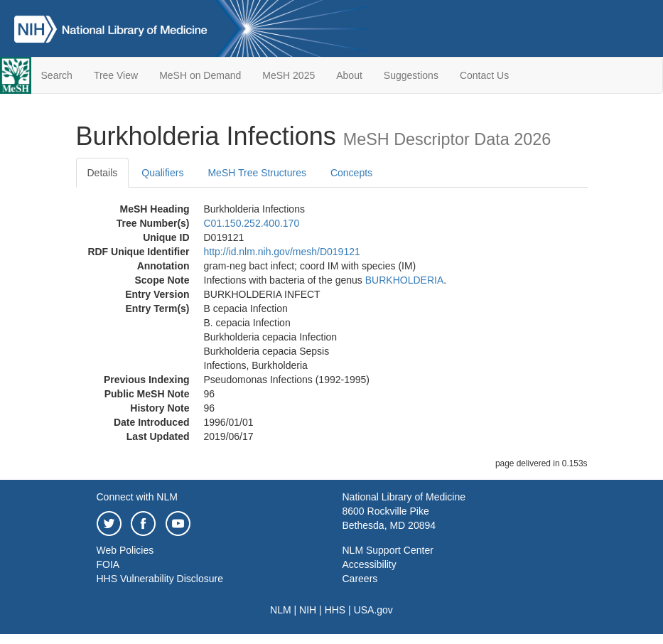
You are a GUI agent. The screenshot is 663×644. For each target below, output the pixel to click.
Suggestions (411, 75)
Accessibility (370, 564)
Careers (360, 579)
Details (103, 173)
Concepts (351, 173)
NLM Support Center (388, 550)
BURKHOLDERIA (404, 280)
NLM (281, 610)
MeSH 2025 (289, 75)
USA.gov (373, 610)
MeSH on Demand (200, 75)
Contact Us (484, 75)
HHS (335, 610)
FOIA (108, 564)
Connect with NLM (137, 497)
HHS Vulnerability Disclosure (160, 579)
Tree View (116, 75)
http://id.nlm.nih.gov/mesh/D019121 (282, 252)
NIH (308, 610)
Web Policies (125, 550)
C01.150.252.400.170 (252, 223)
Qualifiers (162, 173)
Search (57, 75)
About (349, 75)
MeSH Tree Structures (257, 173)
